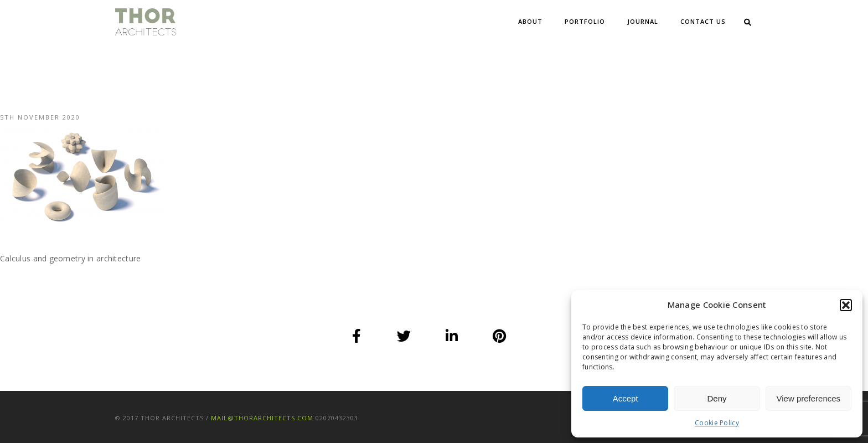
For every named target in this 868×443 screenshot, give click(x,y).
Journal (643, 21)
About (530, 21)
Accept (626, 398)
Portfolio (585, 21)
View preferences (809, 398)
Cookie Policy (717, 423)
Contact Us (703, 21)
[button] (846, 305)
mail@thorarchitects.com (262, 418)
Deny (717, 398)
